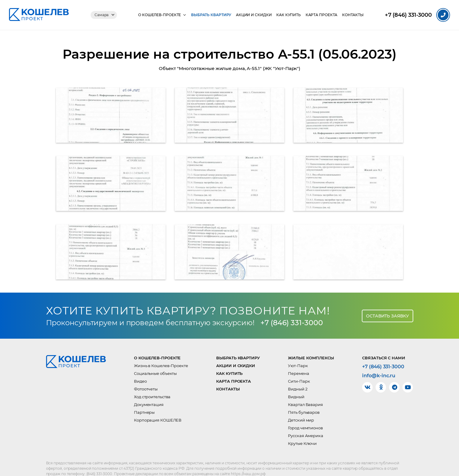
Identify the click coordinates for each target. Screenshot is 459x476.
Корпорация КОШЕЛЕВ (158, 407)
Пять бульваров (304, 400)
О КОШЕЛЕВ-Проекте (159, 15)
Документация (149, 392)
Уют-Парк (298, 353)
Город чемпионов (305, 415)
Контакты (353, 15)
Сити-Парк (299, 369)
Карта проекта (322, 15)
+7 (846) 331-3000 (292, 310)
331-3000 (408, 15)
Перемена (298, 361)
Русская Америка (306, 423)
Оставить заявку (388, 303)
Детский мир (301, 407)
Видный (296, 384)
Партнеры (144, 400)
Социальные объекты (155, 361)
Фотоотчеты (146, 376)
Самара (101, 15)
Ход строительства (152, 384)
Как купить (289, 15)
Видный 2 (298, 376)
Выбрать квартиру (211, 15)
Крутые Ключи (302, 431)
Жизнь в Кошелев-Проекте (161, 353)
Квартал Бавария (305, 392)
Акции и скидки (254, 15)
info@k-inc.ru (379, 363)
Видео (140, 369)
